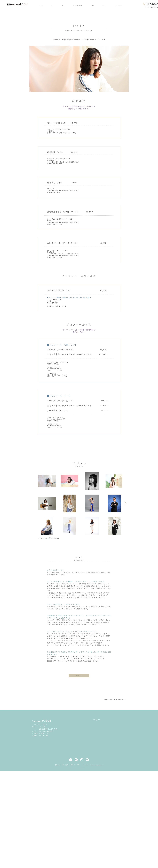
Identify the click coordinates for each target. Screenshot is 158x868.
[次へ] (126, 69)
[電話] (71, 760)
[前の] (32, 69)
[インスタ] (82, 760)
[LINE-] (76, 760)
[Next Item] (125, 503)
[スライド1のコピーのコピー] (79, 88)
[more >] (79, 676)
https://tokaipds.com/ (97, 765)
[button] (52, 6)
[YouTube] (87, 760)
